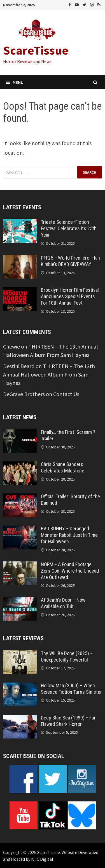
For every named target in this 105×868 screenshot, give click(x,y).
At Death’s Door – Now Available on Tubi (63, 603)
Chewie (11, 346)
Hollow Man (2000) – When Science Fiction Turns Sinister (71, 689)
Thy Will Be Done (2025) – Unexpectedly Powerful (67, 657)
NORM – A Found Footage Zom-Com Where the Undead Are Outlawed (70, 571)
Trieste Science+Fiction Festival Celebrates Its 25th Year (69, 228)
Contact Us (66, 394)
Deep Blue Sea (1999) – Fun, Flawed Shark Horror (69, 721)
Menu (15, 82)
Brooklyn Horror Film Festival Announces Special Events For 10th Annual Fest (70, 296)
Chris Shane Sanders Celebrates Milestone (63, 467)
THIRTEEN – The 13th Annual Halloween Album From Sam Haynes (49, 374)
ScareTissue (36, 50)
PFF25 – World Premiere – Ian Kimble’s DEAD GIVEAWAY (70, 261)
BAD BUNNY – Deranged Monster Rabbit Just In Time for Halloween (69, 535)
